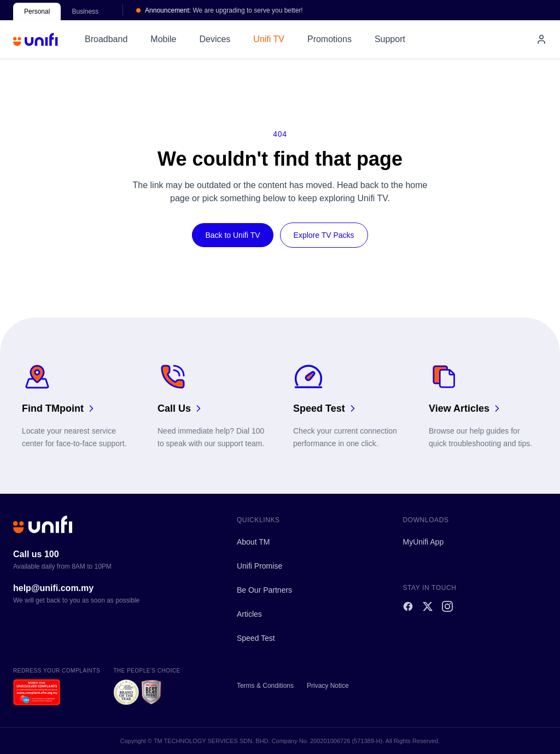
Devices (215, 39)
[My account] (541, 39)
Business (85, 11)
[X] (428, 606)
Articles (249, 614)
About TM (253, 542)
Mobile (163, 39)
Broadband (106, 39)
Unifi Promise (259, 566)
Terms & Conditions (265, 686)
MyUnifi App (423, 542)
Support (390, 39)
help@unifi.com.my (53, 588)
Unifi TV (269, 39)
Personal (37, 11)
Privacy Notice (328, 686)
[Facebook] (408, 606)
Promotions (329, 39)
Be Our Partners (264, 590)
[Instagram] (447, 606)
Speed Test (256, 638)
